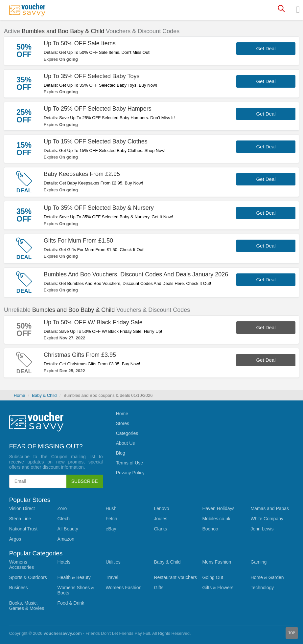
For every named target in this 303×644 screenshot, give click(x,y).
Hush (111, 508)
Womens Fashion (124, 588)
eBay (111, 529)
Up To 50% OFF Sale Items (80, 43)
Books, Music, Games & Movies (27, 606)
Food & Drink (71, 603)
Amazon (66, 539)
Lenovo (161, 508)
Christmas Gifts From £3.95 (80, 355)
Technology (262, 588)
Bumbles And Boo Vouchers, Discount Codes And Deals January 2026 (136, 274)
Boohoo (210, 529)
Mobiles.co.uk (216, 519)
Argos (15, 539)
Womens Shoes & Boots (76, 590)
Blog (121, 453)
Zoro (62, 508)
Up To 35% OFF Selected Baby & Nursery (99, 208)
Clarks (160, 529)
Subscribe (85, 481)
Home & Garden (267, 577)
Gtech (64, 519)
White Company (267, 519)
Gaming (258, 562)
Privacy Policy (130, 473)
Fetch (112, 519)
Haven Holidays (218, 508)
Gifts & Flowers (218, 588)
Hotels (64, 562)
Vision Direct (22, 508)
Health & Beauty (74, 577)
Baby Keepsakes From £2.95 (82, 174)
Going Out (213, 577)
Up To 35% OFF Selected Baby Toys (92, 76)
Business (19, 588)
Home (20, 395)
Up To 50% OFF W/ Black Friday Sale (93, 322)
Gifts (159, 588)
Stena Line (20, 519)
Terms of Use (129, 463)
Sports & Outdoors (28, 577)
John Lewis (262, 529)
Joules (160, 519)
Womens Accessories (22, 565)
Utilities (113, 562)
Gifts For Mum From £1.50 (78, 241)
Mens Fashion (217, 562)
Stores (123, 423)
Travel (112, 577)
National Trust (23, 529)
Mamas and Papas (270, 508)
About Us (126, 443)
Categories (127, 433)
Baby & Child (44, 395)
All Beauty (68, 529)
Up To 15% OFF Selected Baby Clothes (96, 141)
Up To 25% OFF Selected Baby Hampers (98, 109)
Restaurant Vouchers (175, 577)
